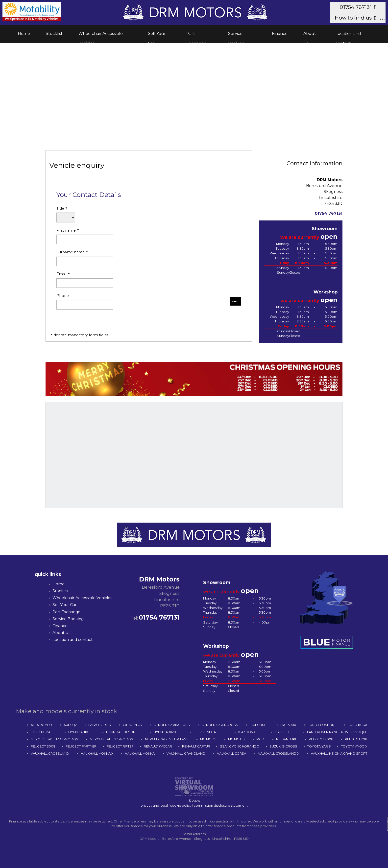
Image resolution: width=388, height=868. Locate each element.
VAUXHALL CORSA (232, 754)
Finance (280, 34)
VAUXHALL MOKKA (140, 754)
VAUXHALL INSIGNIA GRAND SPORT (339, 754)
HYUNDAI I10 (78, 732)
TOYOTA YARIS (319, 746)
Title (66, 214)
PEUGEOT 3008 (43, 746)
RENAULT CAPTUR (196, 746)
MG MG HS (236, 739)
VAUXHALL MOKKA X (97, 754)
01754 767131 (360, 7)
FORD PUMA (41, 732)
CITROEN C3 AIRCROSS (220, 725)
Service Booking (236, 35)
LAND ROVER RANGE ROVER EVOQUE (337, 732)
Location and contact (348, 35)
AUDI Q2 (70, 725)
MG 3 (260, 739)
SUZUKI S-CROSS (283, 746)
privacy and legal (154, 806)
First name (85, 236)
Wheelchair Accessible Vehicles (101, 35)
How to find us (358, 18)
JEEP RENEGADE (207, 732)
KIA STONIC (247, 732)
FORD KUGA (357, 725)
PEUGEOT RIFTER (120, 746)
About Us (310, 35)
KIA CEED (282, 732)
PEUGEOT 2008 (321, 739)
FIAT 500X (288, 725)
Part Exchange (196, 35)
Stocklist (54, 34)
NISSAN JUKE (287, 739)
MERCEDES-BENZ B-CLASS (167, 739)
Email (85, 280)
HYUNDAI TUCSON (121, 732)
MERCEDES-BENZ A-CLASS (111, 739)
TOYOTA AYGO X (354, 746)
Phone (85, 302)
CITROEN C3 (132, 725)
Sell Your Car (157, 35)
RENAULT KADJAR (158, 746)
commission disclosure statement (221, 806)
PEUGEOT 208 (356, 739)
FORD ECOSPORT (322, 725)
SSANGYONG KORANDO (240, 746)
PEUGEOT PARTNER (81, 746)
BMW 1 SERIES (100, 725)
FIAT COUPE (259, 725)
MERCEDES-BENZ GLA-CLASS (54, 739)
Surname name (85, 258)
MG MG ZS (208, 739)
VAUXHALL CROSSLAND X (279, 754)
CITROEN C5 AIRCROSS (172, 725)
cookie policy (181, 806)
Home (24, 34)
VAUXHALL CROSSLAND (50, 754)
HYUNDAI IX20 (165, 732)
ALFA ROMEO (41, 725)
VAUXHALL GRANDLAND (186, 754)
